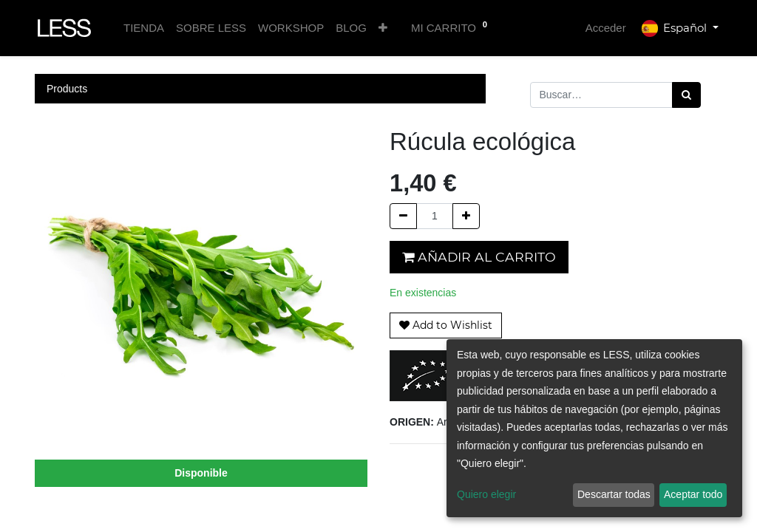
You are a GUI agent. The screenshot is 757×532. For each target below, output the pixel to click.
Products (67, 89)
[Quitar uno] (403, 216)
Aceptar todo (693, 494)
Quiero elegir (486, 494)
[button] (383, 28)
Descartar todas (614, 494)
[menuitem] (144, 28)
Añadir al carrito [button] (479, 257)
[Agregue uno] (466, 216)
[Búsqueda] (686, 95)
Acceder (606, 28)
